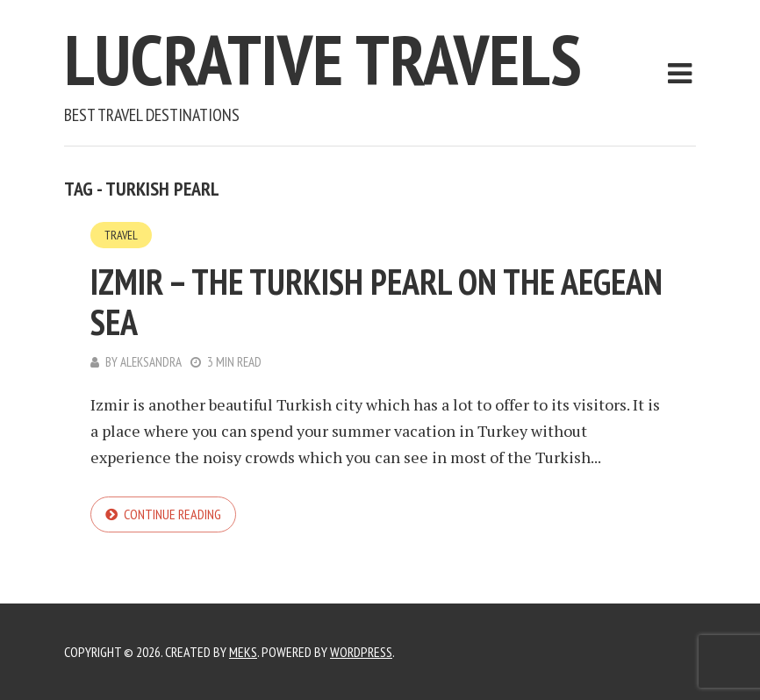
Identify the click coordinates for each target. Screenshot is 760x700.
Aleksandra (151, 362)
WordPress (361, 652)
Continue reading (172, 514)
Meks (243, 652)
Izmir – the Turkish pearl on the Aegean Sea (376, 302)
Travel (121, 235)
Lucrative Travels (323, 59)
